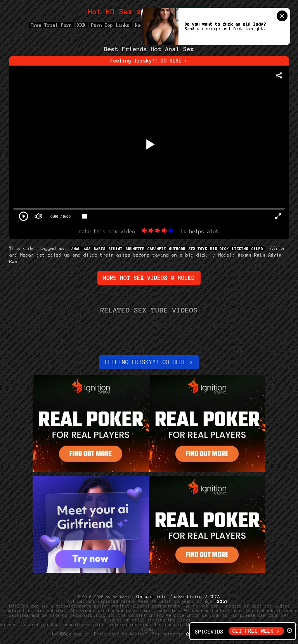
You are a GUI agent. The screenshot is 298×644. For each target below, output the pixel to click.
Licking (240, 249)
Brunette (135, 249)
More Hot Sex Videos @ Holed (149, 278)
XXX (82, 25)
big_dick (220, 249)
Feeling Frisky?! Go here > (149, 362)
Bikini (116, 249)
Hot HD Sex (119, 12)
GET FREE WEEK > (256, 631)
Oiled (258, 249)
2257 (223, 601)
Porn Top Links (110, 25)
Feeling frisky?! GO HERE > (149, 61)
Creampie (157, 249)
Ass (87, 249)
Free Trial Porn (51, 25)
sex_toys (198, 249)
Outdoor (177, 249)
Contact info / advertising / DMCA (178, 597)
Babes (100, 249)
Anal (76, 249)
